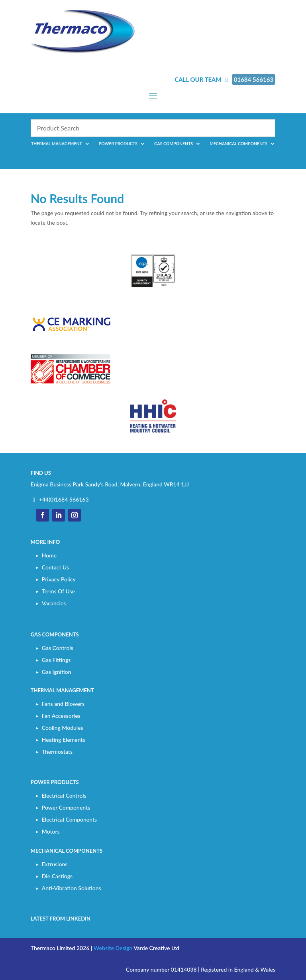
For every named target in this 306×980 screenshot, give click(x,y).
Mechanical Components (238, 144)
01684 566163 (254, 79)
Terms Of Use (58, 591)
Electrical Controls (64, 795)
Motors (51, 831)
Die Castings (57, 876)
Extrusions (55, 864)
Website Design (113, 948)
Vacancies (54, 603)
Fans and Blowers (63, 704)
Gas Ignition (57, 672)
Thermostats (57, 752)
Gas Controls (58, 648)
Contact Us (55, 567)
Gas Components (174, 144)
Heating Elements (64, 740)
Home (49, 555)
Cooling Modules (63, 728)
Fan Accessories (61, 716)
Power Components (66, 807)
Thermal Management (57, 144)
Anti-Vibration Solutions (72, 888)
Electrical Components (69, 819)
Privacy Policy (59, 579)
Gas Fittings (56, 660)
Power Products (118, 144)
